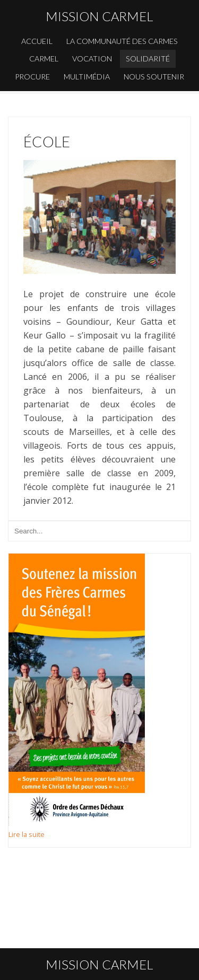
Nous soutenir (154, 77)
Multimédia (87, 77)
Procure (32, 77)
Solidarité (148, 59)
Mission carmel (99, 16)
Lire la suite (27, 834)
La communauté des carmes (122, 41)
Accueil (37, 41)
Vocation (92, 59)
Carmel (44, 59)
